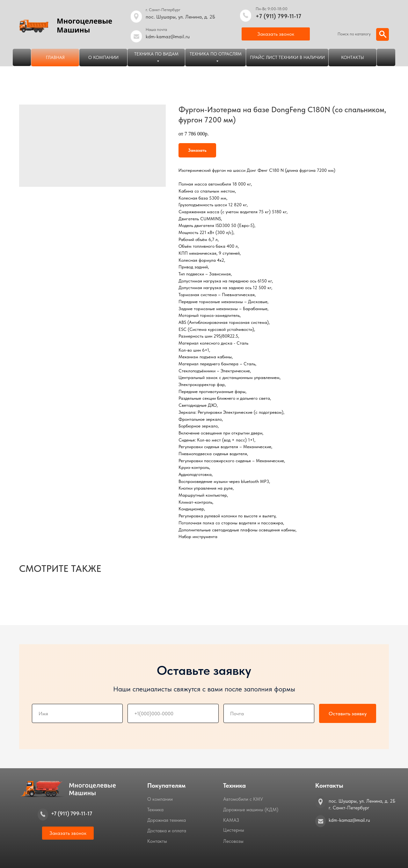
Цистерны (234, 830)
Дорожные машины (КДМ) (251, 810)
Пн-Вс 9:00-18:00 (272, 9)
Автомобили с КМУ (243, 799)
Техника (155, 810)
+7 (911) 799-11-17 (278, 16)
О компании (160, 799)
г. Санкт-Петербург (163, 10)
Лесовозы (233, 841)
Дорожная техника (167, 820)
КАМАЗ (231, 820)
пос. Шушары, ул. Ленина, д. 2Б (180, 17)
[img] (246, 16)
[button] (276, 34)
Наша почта (156, 29)
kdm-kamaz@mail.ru (168, 36)
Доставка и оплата (167, 831)
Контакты (157, 841)
